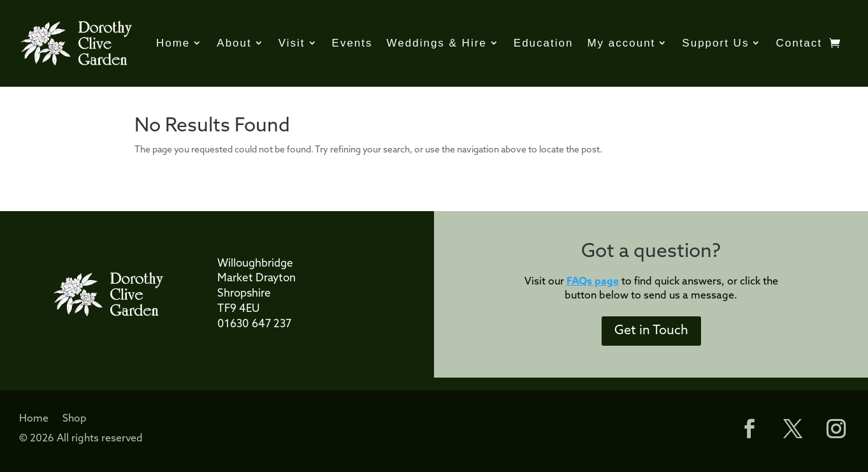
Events (352, 43)
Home (173, 43)
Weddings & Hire (437, 43)
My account (621, 43)
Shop (75, 419)
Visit (292, 43)
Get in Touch (651, 331)
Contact (799, 43)
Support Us (715, 43)
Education (544, 43)
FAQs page (593, 282)
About (234, 43)
